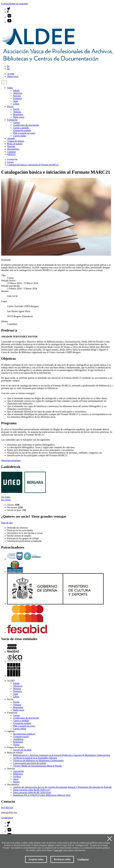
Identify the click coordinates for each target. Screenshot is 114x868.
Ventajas (17, 112)
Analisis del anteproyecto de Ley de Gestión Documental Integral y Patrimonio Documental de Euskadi (62, 787)
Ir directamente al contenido (15, 4)
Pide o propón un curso (24, 133)
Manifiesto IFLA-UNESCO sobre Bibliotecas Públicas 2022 (42, 795)
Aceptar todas (36, 859)
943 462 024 (7, 808)
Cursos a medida (21, 128)
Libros (16, 104)
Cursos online (20, 136)
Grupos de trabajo (16, 141)
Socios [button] (10, 106)
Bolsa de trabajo (15, 144)
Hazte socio (13, 76)
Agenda (11, 138)
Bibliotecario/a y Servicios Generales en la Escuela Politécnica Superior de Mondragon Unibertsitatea (62, 755)
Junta (16, 101)
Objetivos (18, 93)
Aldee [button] (10, 88)
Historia (17, 96)
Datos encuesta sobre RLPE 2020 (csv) (32, 790)
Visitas (16, 745)
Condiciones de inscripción (26, 125)
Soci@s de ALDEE (22, 750)
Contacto (11, 152)
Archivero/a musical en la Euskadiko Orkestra (35, 758)
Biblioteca (18, 774)
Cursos (16, 122)
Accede (11, 74)
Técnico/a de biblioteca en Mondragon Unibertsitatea (38, 761)
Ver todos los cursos (6, 498)
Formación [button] (12, 120)
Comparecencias (21, 737)
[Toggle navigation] (4, 82)
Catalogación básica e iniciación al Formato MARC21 (33, 165)
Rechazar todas (62, 859)
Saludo (16, 90)
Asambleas (18, 739)
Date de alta (7, 523)
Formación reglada (22, 130)
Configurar (83, 859)
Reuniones (18, 742)
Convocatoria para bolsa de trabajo (30, 763)
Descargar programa (11, 460)
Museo (16, 782)
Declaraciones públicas (24, 734)
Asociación (18, 771)
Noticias (11, 146)
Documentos (13, 149)
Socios (16, 109)
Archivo (17, 777)
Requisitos (18, 114)
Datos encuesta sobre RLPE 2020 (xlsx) (32, 792)
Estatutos (17, 98)
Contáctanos (7, 818)
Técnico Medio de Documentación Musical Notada (37, 766)
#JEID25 (11, 154)
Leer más (58, 850)
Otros (16, 779)
